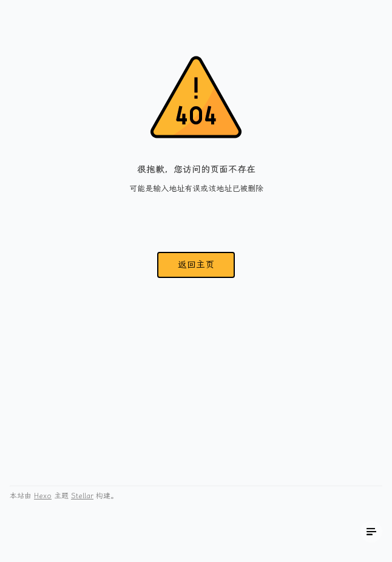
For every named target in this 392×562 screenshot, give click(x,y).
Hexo (43, 496)
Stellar (82, 496)
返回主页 (196, 265)
